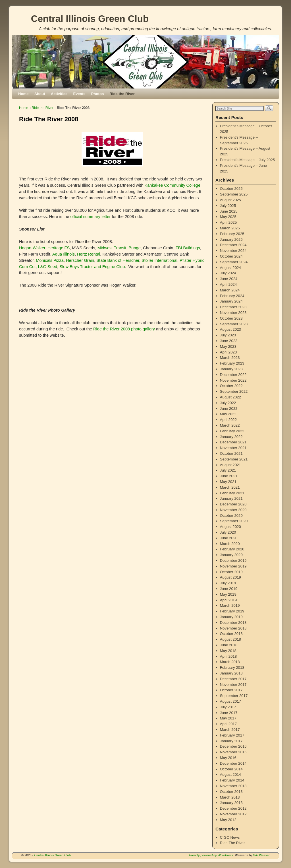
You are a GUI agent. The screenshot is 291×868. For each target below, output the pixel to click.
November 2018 (233, 628)
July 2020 (228, 532)
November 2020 (233, 510)
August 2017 (230, 701)
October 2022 (231, 386)
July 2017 (228, 707)
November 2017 (233, 685)
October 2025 (231, 189)
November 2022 (233, 380)
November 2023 (233, 313)
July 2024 (228, 273)
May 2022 (228, 414)
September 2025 (234, 194)
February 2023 (232, 363)
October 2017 (231, 690)
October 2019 (231, 572)
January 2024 (231, 301)
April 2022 (228, 420)
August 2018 (230, 639)
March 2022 (230, 425)
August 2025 (230, 200)
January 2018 (231, 673)
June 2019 (229, 589)
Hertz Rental (89, 254)
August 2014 (230, 775)
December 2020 (233, 504)
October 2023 (231, 318)
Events (79, 94)
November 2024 (233, 251)
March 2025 (230, 228)
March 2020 (230, 544)
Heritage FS (59, 248)
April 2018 (228, 656)
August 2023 (230, 329)
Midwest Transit (112, 248)
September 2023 (234, 324)
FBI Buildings (188, 248)
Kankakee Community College (172, 185)
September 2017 (234, 696)
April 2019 (228, 600)
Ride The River (232, 843)
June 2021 (229, 476)
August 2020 (230, 527)
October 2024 (231, 256)
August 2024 (230, 268)
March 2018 (230, 662)
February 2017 (232, 735)
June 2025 (229, 211)
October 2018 (231, 634)
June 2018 (229, 645)
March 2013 (230, 797)
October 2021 (231, 453)
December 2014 (233, 763)
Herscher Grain (80, 260)
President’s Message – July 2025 (247, 160)
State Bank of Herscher (118, 260)
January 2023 (231, 369)
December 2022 (233, 375)
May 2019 (228, 594)
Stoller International (159, 260)
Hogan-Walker (32, 248)
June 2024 (229, 279)
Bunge (135, 248)
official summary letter (90, 217)
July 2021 (228, 470)
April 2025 (228, 222)
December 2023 (233, 307)
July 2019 (228, 583)
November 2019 (233, 566)
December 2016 (233, 746)
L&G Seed (48, 267)
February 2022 (232, 431)
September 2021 (234, 459)
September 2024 (234, 262)
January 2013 (231, 803)
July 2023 (228, 335)
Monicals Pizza (50, 260)
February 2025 (232, 234)
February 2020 (232, 549)
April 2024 (228, 284)
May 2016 (228, 758)
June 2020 (229, 538)
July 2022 (228, 403)
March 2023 (230, 358)
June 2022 (229, 409)
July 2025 (228, 206)
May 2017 (228, 718)
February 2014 (232, 780)
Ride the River (122, 94)
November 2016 (233, 752)
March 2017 (230, 730)
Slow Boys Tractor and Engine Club (92, 267)
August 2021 (230, 465)
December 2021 (233, 442)
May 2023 (228, 346)
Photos (98, 94)
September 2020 (234, 521)
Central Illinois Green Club (90, 19)
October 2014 (231, 769)
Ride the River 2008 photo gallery (124, 329)
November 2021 (233, 448)
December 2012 (233, 808)
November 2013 (233, 786)
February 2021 (232, 493)
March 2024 (230, 290)
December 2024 (233, 245)
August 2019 (230, 577)
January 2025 (231, 239)
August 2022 (230, 397)
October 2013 (231, 792)
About (40, 94)
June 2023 (229, 341)
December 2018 (233, 623)
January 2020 (231, 555)
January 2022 (231, 437)
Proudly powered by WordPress (211, 855)
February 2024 (232, 296)
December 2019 (233, 561)
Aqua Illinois (64, 254)
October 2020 (231, 516)
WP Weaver (261, 855)
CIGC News (230, 837)
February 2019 (232, 611)
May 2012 (228, 820)
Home (23, 94)
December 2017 (233, 679)
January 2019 (231, 617)
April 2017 (228, 724)
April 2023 (228, 352)
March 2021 (230, 487)
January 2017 (231, 741)
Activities (59, 94)
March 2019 (230, 605)
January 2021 (231, 498)
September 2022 (234, 391)
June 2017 (229, 713)
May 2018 (228, 651)
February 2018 (232, 668)
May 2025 (228, 217)
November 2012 (233, 814)
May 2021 (228, 482)
